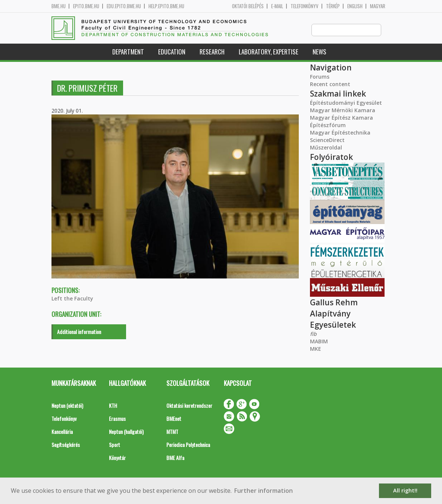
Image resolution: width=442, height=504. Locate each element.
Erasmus (117, 419)
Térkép (333, 6)
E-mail (277, 6)
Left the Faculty (72, 299)
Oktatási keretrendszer (189, 406)
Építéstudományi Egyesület (346, 103)
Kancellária (62, 432)
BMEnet (174, 419)
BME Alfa (175, 458)
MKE (316, 349)
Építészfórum (328, 125)
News (319, 52)
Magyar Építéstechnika (340, 133)
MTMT (172, 432)
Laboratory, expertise (269, 52)
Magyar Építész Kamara (341, 118)
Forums (320, 77)
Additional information (79, 332)
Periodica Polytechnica (188, 445)
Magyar (378, 6)
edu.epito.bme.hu (124, 6)
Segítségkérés (66, 445)
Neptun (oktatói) (67, 406)
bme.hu (59, 6)
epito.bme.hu (86, 6)
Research (212, 52)
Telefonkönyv (305, 6)
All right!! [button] (405, 490)
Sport (115, 445)
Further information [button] (264, 491)
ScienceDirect (327, 140)
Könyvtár (117, 458)
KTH (113, 406)
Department (128, 52)
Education (172, 52)
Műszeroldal (326, 148)
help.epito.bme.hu (166, 6)
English (355, 6)
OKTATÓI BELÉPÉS (248, 6)
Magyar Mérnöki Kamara (343, 111)
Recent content (330, 84)
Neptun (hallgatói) (126, 432)
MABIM (319, 342)
